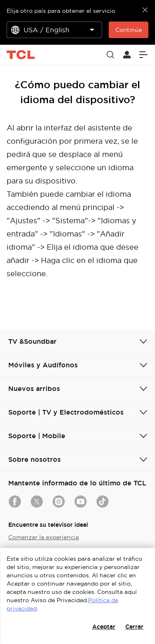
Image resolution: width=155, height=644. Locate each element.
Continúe (129, 30)
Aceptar (104, 627)
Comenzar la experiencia (44, 537)
